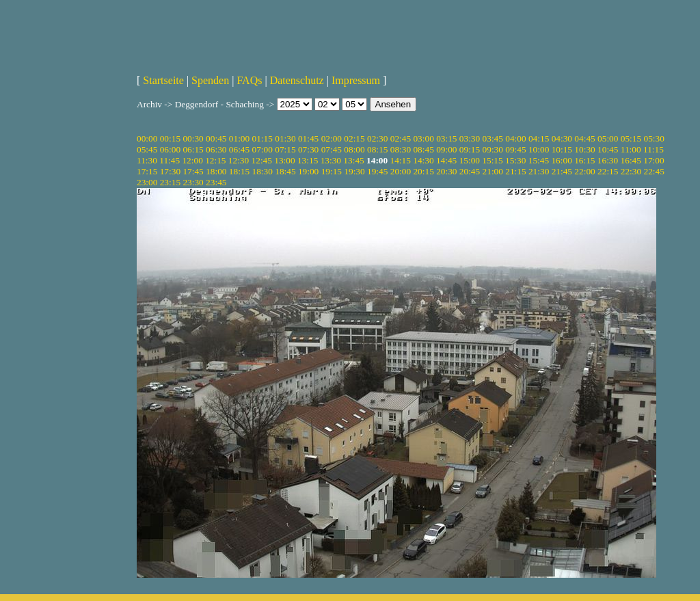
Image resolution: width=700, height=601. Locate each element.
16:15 (584, 160)
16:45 (631, 160)
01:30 (285, 138)
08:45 (423, 149)
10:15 (562, 149)
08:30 (401, 149)
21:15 (515, 171)
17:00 (654, 160)
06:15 (193, 149)
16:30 (608, 160)
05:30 (654, 138)
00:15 (170, 138)
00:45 (216, 138)
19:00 (308, 171)
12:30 (239, 160)
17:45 (193, 171)
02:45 (401, 138)
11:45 (170, 160)
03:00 (423, 138)
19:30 (354, 171)
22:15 (608, 171)
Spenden (210, 80)
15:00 (470, 160)
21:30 (539, 171)
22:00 (584, 171)
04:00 (515, 138)
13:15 (308, 160)
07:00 (262, 149)
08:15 (377, 149)
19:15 (332, 171)
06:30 (216, 149)
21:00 (493, 171)
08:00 (354, 149)
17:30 (170, 171)
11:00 (631, 149)
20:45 (470, 171)
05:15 (631, 138)
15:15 (492, 160)
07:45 (332, 149)
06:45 (239, 149)
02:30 (377, 138)
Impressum (356, 80)
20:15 (423, 171)
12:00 (192, 160)
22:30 (631, 171)
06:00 (170, 149)
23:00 (147, 182)
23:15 (170, 182)
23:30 (193, 182)
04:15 (539, 138)
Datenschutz (297, 80)
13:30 (331, 160)
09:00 (446, 149)
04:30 (562, 138)
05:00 (608, 138)
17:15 (147, 171)
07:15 (285, 149)
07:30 (308, 149)
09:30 (493, 149)
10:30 (584, 149)
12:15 (215, 160)
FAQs (249, 80)
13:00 (284, 160)
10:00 (539, 149)
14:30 (423, 160)
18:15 (239, 171)
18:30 (262, 171)
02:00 (332, 138)
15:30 (515, 160)
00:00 (147, 138)
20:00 (401, 171)
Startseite (163, 80)
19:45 (377, 171)
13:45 (353, 160)
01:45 (308, 138)
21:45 (562, 171)
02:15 (354, 138)
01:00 (239, 138)
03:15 (446, 138)
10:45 (608, 149)
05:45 (147, 149)
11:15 (654, 149)
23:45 (216, 182)
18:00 (216, 171)
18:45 (285, 171)
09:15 (470, 149)
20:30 (446, 171)
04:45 (584, 138)
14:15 (401, 160)
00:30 (193, 138)
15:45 (539, 160)
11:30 (147, 160)
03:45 (493, 138)
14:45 (446, 160)
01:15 (262, 138)
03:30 (470, 138)
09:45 (515, 149)
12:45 (262, 160)
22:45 (654, 171)
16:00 (561, 160)
